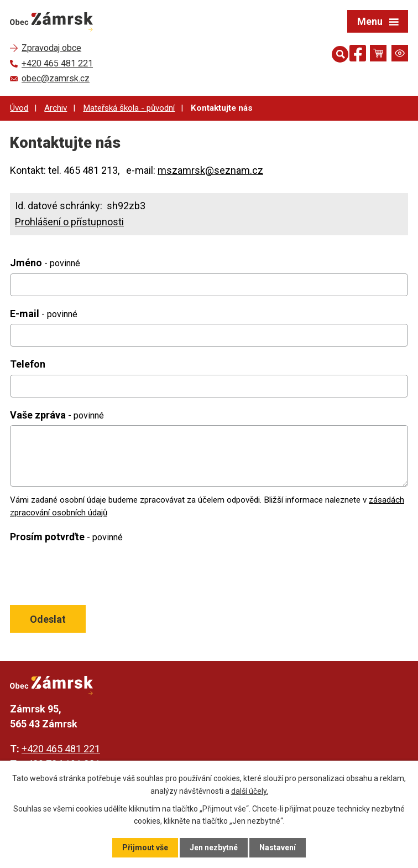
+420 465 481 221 (61, 749)
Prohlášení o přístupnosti (69, 222)
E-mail (44, 314)
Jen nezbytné (214, 848)
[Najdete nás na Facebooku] (358, 55)
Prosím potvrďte (66, 537)
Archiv (56, 108)
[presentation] (92, 573)
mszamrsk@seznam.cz (210, 170)
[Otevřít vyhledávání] (338, 53)
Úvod (19, 108)
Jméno (45, 263)
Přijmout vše (145, 848)
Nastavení (278, 848)
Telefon (28, 364)
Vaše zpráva (57, 415)
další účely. (250, 790)
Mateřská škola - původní (129, 108)
